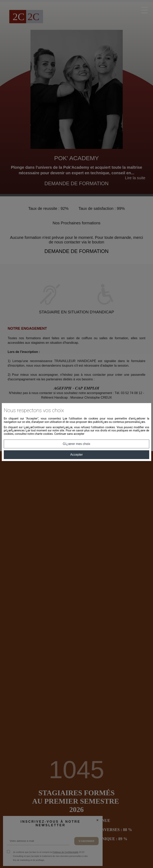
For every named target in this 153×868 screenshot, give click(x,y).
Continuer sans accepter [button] (69, 434)
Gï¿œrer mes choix (76, 444)
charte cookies (44, 434)
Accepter (76, 455)
